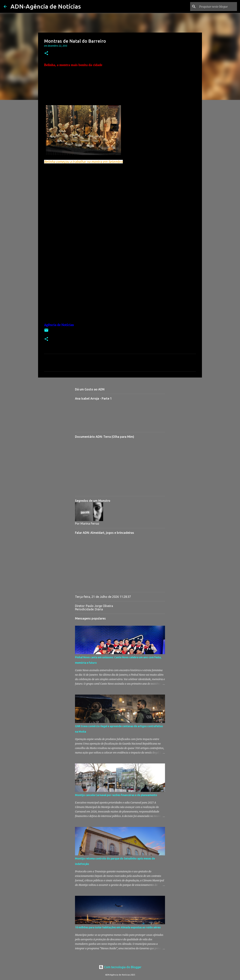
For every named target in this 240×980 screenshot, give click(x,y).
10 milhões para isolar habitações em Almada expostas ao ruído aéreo (118, 927)
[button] (46, 53)
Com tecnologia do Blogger (120, 967)
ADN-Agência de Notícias (46, 6)
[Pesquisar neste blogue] (217, 7)
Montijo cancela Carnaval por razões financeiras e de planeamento (116, 795)
